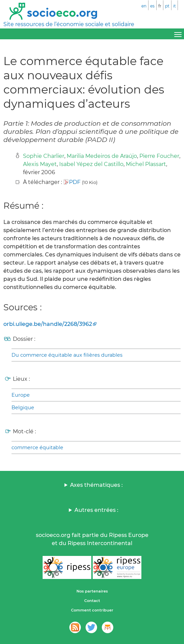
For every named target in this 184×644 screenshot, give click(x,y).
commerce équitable (37, 448)
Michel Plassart (146, 164)
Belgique (23, 408)
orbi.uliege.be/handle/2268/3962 (48, 324)
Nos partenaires (92, 591)
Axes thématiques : (96, 485)
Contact (92, 601)
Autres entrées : (96, 510)
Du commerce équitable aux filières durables (67, 355)
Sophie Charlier (44, 156)
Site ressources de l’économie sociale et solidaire (69, 24)
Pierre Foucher (159, 156)
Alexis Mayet (40, 164)
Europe (21, 395)
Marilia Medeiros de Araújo (102, 156)
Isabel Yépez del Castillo (91, 164)
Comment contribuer (92, 610)
